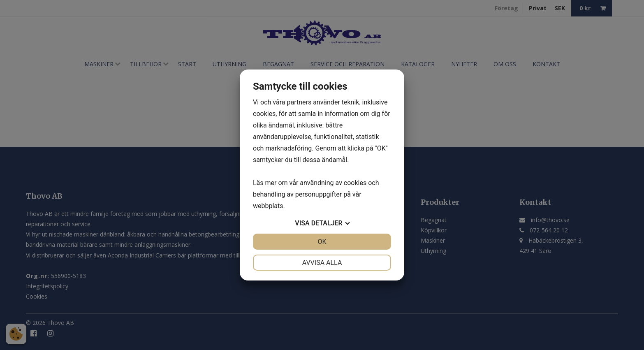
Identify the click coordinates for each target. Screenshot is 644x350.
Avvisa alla (322, 263)
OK (322, 242)
